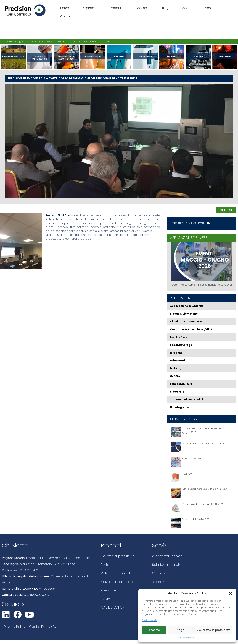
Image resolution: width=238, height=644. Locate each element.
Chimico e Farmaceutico (40, 58)
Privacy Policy (15, 627)
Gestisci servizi (150, 620)
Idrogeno (119, 56)
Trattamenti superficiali (186, 400)
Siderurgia (225, 56)
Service (142, 8)
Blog (165, 8)
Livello (105, 599)
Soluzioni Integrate (167, 565)
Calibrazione (162, 573)
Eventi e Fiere (179, 337)
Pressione (109, 590)
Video (186, 8)
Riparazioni (161, 582)
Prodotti (116, 8)
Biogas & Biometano (13, 56)
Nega (181, 630)
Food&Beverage (93, 56)
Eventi (208, 8)
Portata (107, 565)
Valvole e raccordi (116, 573)
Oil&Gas (198, 56)
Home (65, 8)
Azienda (89, 8)
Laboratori (145, 56)
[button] (231, 594)
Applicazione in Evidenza (187, 306)
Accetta (154, 630)
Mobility (172, 56)
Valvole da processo (118, 582)
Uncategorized (180, 407)
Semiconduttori (181, 384)
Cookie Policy (187, 638)
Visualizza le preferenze (213, 630)
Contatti (66, 16)
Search (226, 210)
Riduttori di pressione (118, 556)
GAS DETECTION (113, 607)
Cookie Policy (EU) (43, 627)
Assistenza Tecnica (167, 556)
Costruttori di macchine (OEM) (66, 58)
